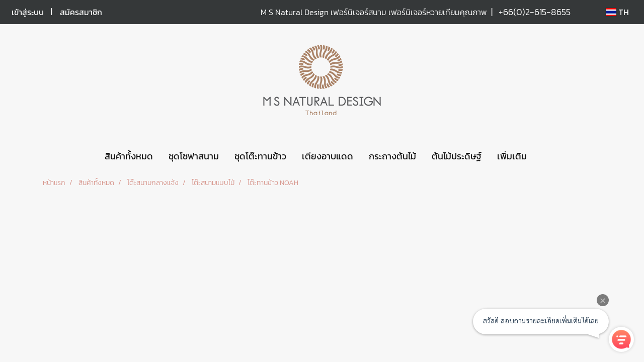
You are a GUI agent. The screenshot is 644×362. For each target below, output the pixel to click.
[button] (543, 156)
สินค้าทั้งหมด (129, 156)
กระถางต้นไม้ (392, 156)
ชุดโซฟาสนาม (194, 156)
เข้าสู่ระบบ (28, 12)
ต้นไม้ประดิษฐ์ (457, 156)
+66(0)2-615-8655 (535, 12)
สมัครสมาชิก (81, 12)
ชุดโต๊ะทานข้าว (260, 156)
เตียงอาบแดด (328, 156)
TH (617, 12)
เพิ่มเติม (512, 156)
